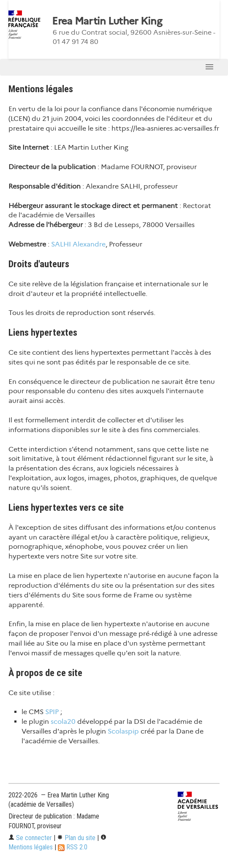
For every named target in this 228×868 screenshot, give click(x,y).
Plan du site (76, 838)
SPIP (52, 712)
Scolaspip (123, 731)
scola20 (63, 722)
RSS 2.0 (73, 847)
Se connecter (30, 838)
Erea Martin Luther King (107, 21)
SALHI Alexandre (78, 244)
